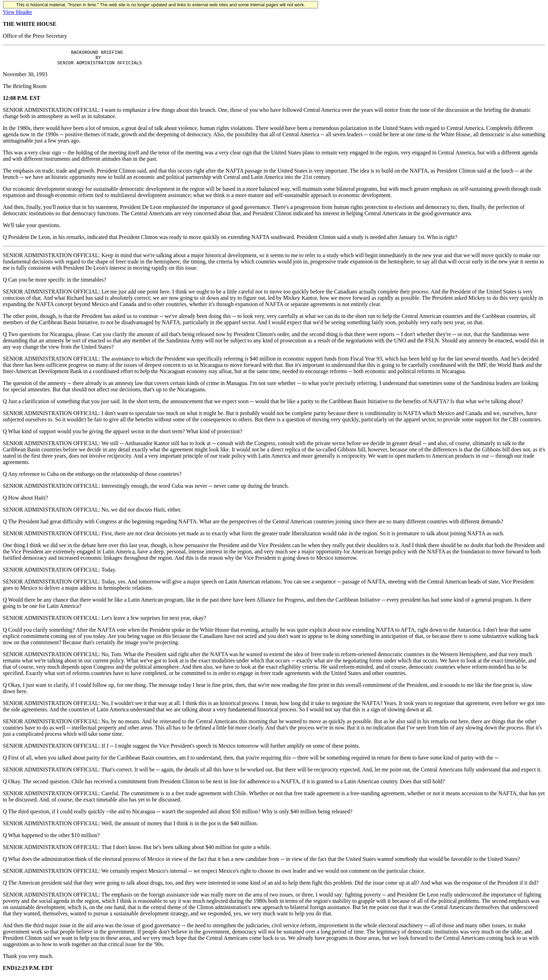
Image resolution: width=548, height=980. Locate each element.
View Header (17, 12)
